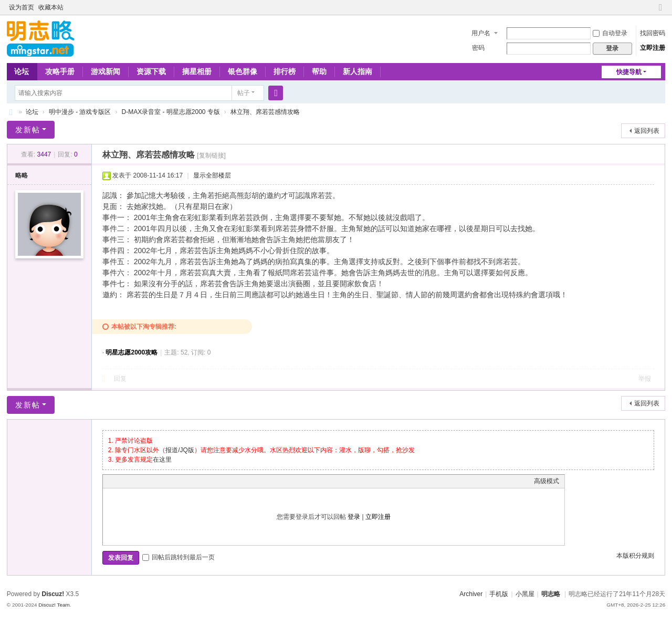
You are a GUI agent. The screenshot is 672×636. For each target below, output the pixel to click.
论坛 (22, 71)
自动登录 (610, 33)
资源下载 (151, 71)
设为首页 (22, 7)
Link (148, 481)
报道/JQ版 (180, 450)
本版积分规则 (635, 556)
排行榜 (285, 71)
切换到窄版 (660, 12)
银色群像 (243, 71)
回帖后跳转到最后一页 (178, 557)
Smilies (187, 481)
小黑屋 (525, 594)
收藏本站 (51, 7)
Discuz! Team (54, 605)
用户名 (481, 33)
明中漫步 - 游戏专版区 (80, 112)
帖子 (244, 93)
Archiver (471, 594)
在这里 (162, 460)
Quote (161, 481)
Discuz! (53, 594)
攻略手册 (60, 71)
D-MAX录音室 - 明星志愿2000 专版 (170, 112)
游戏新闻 (106, 71)
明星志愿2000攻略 (132, 352)
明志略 (551, 594)
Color (121, 481)
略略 (22, 175)
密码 (478, 48)
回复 (120, 379)
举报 (645, 379)
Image (134, 481)
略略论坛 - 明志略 (11, 112)
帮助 (319, 71)
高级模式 (547, 481)
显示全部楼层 (212, 175)
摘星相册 (197, 71)
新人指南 (358, 71)
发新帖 (28, 130)
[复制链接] (211, 155)
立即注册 (653, 48)
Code (174, 481)
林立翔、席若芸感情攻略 (265, 112)
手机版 (499, 594)
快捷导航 (629, 72)
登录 (354, 517)
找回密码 (653, 33)
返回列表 (647, 131)
